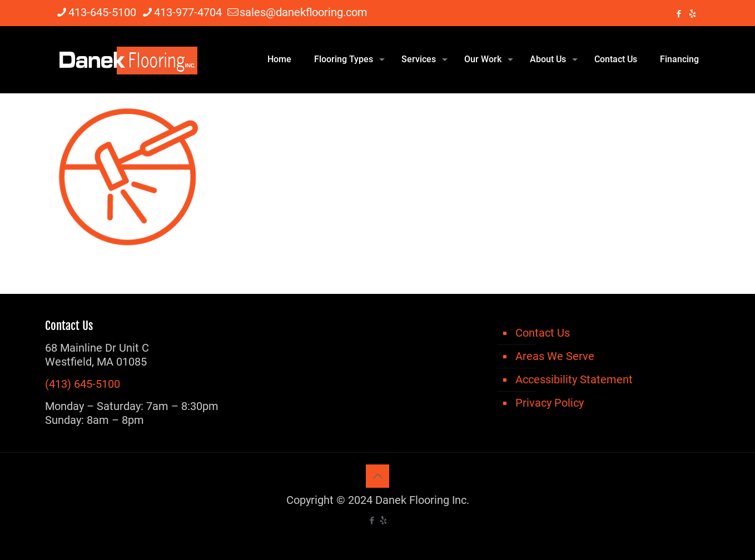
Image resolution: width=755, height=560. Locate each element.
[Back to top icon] (377, 476)
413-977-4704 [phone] (188, 12)
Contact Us (543, 333)
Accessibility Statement (574, 379)
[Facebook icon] (679, 14)
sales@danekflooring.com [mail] (304, 12)
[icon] (692, 14)
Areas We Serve (555, 356)
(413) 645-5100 (83, 384)
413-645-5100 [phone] (102, 12)
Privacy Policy (550, 403)
